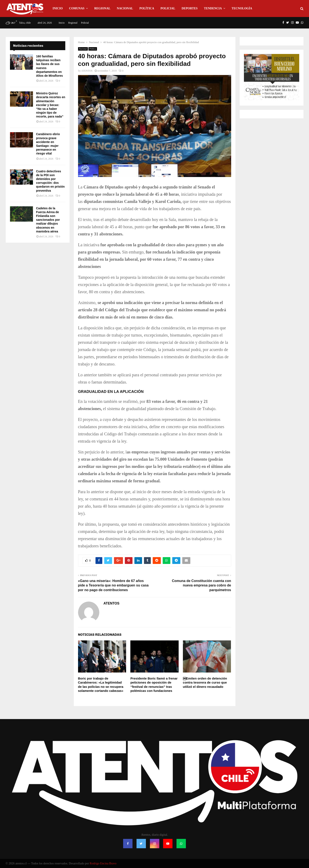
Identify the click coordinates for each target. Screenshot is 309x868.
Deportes (190, 8)
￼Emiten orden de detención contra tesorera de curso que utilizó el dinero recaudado (205, 683)
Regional (102, 8)
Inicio (58, 8)
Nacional (125, 8)
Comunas (77, 8)
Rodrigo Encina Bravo (103, 863)
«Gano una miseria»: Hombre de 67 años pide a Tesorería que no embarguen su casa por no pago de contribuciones (113, 585)
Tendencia (213, 8)
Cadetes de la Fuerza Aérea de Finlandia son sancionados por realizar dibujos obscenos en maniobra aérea (48, 220)
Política (147, 8)
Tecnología (242, 8)
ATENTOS (87, 71)
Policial (168, 8)
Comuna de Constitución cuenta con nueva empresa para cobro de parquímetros (201, 585)
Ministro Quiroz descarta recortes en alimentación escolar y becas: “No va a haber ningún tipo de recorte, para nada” (51, 105)
